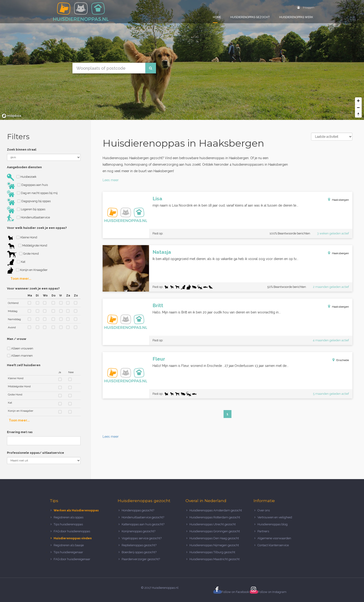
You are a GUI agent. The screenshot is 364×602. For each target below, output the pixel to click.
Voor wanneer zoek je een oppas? (33, 288)
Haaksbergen (340, 200)
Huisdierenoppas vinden (73, 538)
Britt (158, 305)
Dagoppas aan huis (27, 185)
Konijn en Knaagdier (27, 270)
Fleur (159, 359)
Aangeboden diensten (24, 167)
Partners (263, 531)
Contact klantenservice (273, 545)
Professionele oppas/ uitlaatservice (36, 453)
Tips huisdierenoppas (68, 524)
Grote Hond (23, 254)
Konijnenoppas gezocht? (138, 531)
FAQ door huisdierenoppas (72, 531)
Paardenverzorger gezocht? (141, 559)
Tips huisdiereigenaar (68, 552)
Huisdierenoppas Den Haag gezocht (214, 538)
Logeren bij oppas (26, 210)
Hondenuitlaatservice (28, 218)
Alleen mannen (20, 356)
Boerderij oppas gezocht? (139, 552)
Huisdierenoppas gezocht (250, 17)
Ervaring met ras (20, 432)
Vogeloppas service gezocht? (142, 538)
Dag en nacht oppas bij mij (32, 194)
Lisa (157, 199)
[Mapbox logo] (12, 116)
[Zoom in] (358, 101)
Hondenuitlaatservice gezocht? (143, 517)
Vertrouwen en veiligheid (275, 517)
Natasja (162, 252)
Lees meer (111, 180)
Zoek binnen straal (22, 150)
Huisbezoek (22, 177)
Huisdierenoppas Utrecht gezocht (213, 524)
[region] (182, 60)
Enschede (343, 360)
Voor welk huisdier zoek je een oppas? (37, 228)
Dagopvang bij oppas (29, 202)
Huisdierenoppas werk (296, 17)
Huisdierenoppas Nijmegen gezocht (214, 545)
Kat (16, 262)
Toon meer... (21, 279)
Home (217, 17)
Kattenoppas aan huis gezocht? (143, 524)
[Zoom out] (358, 107)
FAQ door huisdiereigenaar (72, 559)
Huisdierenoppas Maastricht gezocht (214, 559)
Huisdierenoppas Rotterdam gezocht (215, 517)
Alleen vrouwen (20, 348)
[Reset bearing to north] (358, 114)
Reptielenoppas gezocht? (139, 545)
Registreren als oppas (68, 517)
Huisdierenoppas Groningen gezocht (215, 531)
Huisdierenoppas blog (273, 524)
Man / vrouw (17, 339)
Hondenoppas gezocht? (138, 510)
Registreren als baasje (69, 545)
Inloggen (306, 7)
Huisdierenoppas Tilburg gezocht (212, 552)
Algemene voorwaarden (274, 538)
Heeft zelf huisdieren (24, 365)
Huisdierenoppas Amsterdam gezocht (216, 510)
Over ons (264, 510)
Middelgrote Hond (27, 246)
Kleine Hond (22, 238)
